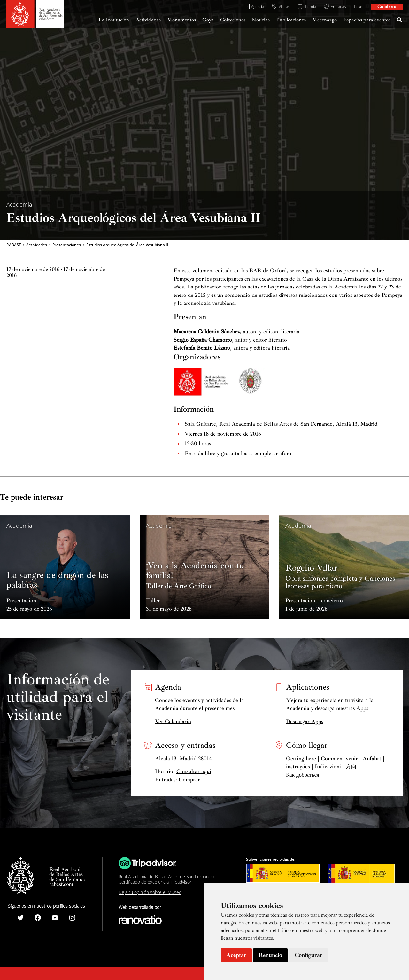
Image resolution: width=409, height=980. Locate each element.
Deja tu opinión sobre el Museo (150, 892)
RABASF (14, 245)
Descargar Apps (305, 721)
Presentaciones (67, 245)
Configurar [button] (309, 955)
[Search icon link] (400, 21)
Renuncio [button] (270, 955)
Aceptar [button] (236, 955)
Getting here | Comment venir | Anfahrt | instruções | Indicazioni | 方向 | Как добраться (335, 767)
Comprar (189, 780)
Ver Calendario (173, 721)
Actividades (37, 245)
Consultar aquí (194, 771)
